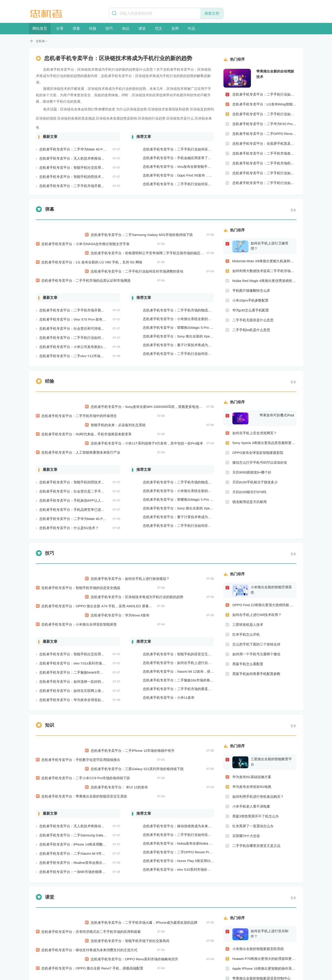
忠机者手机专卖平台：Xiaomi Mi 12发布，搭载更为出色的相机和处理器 (197, 599)
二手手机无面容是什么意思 (253, 320)
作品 (191, 28)
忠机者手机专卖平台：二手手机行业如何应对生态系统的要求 (189, 326)
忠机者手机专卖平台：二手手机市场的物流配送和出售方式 (187, 283)
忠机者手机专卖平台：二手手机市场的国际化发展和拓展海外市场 (89, 898)
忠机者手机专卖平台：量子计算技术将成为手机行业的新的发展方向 (194, 317)
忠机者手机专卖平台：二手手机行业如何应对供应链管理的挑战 (264, 114)
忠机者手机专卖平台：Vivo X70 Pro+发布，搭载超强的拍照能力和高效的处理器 (100, 292)
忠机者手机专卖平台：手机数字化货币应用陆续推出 (81, 683)
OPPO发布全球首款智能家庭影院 (258, 430)
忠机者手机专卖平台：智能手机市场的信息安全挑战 (81, 533)
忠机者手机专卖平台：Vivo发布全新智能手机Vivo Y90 (184, 167)
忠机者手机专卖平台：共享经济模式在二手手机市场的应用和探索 (91, 832)
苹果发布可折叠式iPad (277, 392)
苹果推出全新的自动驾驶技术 (275, 74)
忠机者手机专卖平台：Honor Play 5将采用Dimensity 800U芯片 (191, 765)
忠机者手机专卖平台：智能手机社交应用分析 (74, 167)
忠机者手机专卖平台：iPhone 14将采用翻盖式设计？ (80, 749)
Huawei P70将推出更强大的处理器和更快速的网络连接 (264, 868)
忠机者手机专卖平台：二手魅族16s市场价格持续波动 (183, 607)
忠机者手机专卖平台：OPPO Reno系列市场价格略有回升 (178, 850)
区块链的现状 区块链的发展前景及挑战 (65, 118)
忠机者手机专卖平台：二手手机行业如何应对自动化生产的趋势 (191, 149)
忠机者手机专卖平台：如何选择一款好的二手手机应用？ (82, 609)
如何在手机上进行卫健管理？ (270, 246)
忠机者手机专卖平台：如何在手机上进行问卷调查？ (79, 907)
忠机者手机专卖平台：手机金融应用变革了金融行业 (182, 158)
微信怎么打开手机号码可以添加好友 (260, 440)
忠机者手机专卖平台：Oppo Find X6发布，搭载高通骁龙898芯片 (192, 175)
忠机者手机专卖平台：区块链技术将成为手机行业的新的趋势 (180, 542)
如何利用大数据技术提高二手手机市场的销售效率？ (264, 271)
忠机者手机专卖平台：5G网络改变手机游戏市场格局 (183, 915)
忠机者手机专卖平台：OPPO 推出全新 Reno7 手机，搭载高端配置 (92, 850)
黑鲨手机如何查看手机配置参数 (256, 628)
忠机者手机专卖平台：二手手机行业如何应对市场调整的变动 (180, 253)
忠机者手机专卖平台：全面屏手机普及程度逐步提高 (264, 143)
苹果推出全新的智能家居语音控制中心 (262, 888)
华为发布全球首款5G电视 (252, 719)
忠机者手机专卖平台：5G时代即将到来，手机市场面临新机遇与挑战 (91, 926)
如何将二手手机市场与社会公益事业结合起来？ (264, 917)
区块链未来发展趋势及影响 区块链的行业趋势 (131, 118)
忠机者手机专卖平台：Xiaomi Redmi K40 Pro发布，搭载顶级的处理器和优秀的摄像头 (208, 923)
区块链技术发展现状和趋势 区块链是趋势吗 (181, 109)
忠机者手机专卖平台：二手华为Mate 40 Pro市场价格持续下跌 (86, 469)
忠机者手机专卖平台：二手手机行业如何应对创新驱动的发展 (264, 183)
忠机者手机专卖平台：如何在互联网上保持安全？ (77, 618)
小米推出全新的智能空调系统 (271, 544)
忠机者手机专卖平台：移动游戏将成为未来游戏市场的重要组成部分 (194, 731)
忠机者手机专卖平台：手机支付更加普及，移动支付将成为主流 (87, 917)
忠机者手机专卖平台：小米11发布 (169, 625)
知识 (126, 28)
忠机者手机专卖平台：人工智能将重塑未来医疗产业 (81, 402)
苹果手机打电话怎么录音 (251, 927)
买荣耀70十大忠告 (246, 768)
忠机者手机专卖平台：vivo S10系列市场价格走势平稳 (184, 774)
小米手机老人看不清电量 (251, 738)
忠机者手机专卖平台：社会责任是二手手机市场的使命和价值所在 (89, 441)
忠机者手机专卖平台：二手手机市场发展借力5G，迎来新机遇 (264, 153)
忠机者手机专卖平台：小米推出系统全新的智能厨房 (182, 291)
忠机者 (40, 41)
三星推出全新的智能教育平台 (271, 694)
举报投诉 (154, 957)
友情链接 (212, 957)
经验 (93, 28)
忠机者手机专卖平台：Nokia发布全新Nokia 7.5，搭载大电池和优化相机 (197, 748)
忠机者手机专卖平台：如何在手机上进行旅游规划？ (174, 533)
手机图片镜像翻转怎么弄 (251, 291)
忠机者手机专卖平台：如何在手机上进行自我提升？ (182, 590)
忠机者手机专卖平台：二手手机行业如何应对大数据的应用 (187, 739)
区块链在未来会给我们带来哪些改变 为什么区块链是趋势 (104, 109)
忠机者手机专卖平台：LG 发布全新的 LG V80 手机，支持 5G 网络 (92, 244)
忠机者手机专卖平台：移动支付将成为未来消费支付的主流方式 (90, 841)
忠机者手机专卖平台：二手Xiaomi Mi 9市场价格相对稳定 (82, 758)
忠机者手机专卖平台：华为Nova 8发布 (164, 552)
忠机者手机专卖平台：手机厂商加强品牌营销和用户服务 (186, 906)
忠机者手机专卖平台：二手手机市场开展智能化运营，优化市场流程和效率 (96, 186)
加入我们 (116, 957)
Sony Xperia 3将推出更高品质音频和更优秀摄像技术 (264, 420)
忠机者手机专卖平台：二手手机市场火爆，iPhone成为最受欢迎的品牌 (187, 832)
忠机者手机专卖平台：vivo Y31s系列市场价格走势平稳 (81, 590)
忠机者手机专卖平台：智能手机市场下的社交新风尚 (174, 841)
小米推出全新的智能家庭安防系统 (258, 858)
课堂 (142, 28)
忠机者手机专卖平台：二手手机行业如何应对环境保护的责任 (86, 310)
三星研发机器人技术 (248, 579)
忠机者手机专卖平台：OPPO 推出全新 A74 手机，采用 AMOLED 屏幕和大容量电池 (105, 542)
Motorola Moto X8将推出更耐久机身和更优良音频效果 (264, 261)
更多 (293, 210)
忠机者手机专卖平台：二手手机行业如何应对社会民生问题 (264, 94)
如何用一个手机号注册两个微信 (256, 609)
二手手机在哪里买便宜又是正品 (256, 778)
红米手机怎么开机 (246, 589)
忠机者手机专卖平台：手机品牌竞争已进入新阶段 (77, 459)
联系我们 (135, 957)
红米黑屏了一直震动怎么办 (253, 758)
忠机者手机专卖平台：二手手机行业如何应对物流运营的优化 (189, 184)
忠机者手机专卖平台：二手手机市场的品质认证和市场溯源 (86, 253)
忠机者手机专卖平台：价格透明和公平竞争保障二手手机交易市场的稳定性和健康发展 (199, 244)
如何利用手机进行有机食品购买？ (258, 729)
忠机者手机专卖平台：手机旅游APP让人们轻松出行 (79, 450)
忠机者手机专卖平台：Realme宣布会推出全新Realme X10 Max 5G (90, 767)
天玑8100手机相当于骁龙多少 (255, 459)
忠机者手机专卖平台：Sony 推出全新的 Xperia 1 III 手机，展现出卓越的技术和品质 (206, 309)
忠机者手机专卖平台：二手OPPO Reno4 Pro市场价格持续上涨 (191, 757)
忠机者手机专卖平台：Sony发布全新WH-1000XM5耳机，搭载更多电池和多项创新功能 (200, 384)
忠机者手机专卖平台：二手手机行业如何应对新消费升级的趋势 (191, 880)
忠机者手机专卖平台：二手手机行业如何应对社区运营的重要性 (264, 173)
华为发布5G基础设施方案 (252, 709)
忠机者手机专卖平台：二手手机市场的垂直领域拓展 (182, 616)
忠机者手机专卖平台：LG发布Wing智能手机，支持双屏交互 (264, 104)
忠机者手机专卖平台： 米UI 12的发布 (163, 701)
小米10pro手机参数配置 (250, 300)
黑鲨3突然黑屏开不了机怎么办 (256, 748)
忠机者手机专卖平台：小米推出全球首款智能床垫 (79, 552)
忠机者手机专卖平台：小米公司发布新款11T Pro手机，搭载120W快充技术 (96, 319)
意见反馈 (231, 957)
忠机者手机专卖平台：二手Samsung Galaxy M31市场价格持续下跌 (185, 235)
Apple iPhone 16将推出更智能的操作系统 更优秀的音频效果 (264, 878)
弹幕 (76, 28)
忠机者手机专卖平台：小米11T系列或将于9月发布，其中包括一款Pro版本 (190, 402)
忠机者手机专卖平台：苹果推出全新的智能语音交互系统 (84, 701)
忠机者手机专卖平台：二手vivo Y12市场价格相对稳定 (80, 328)
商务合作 (193, 957)
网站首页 (40, 28)
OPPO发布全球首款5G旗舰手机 (257, 907)
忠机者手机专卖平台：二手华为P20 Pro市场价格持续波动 (264, 124)
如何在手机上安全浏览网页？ (255, 410)
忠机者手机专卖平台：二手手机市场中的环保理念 (79, 384)
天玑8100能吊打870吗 (249, 469)
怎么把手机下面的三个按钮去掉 (256, 599)
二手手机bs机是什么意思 (251, 330)
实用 (175, 28)
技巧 (109, 28)
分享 (60, 28)
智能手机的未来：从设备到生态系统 (162, 393)
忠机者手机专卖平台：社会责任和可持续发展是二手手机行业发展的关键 (94, 301)
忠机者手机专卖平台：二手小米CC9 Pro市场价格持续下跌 (86, 692)
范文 (159, 28)
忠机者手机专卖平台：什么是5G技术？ (69, 478)
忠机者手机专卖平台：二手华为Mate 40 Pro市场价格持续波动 (86, 149)
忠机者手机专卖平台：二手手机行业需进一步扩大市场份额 (187, 897)
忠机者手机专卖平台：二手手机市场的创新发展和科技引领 (84, 889)
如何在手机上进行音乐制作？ (270, 843)
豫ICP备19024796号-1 (213, 968)
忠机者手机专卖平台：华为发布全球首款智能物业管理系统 (84, 627)
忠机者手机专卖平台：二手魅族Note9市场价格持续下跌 (82, 600)
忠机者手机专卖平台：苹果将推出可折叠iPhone (179, 889)
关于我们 (96, 957)
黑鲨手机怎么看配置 (248, 619)
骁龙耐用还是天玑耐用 (250, 479)
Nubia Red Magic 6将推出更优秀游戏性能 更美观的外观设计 (264, 281)
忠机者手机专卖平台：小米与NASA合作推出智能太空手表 (86, 235)
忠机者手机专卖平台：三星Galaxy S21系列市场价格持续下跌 (181, 692)
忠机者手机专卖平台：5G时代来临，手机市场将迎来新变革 (87, 393)
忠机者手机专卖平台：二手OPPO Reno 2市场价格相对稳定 (264, 134)
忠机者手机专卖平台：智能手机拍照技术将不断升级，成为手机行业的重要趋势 (99, 177)
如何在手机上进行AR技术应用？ (257, 569)
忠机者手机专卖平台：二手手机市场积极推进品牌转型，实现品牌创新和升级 (264, 163)
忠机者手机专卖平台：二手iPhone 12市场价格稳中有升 (176, 683)
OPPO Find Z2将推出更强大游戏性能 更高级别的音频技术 (264, 560)
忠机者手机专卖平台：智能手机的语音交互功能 (179, 581)
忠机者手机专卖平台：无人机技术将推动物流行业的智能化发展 (87, 158)
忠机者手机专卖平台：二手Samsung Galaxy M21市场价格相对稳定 (90, 740)
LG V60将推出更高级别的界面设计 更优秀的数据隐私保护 (264, 898)
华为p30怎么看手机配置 (251, 310)
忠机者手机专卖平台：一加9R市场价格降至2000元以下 (81, 776)
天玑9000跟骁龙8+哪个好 (252, 450)
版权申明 (173, 957)
